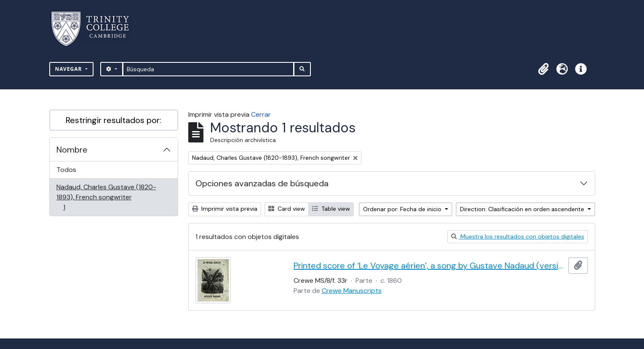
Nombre (72, 150)
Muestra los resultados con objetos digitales (518, 236)
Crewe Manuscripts (352, 291)
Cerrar (261, 114)
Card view (287, 209)
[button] (544, 69)
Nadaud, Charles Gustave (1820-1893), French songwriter (106, 197)
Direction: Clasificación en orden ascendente (523, 209)
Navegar (69, 69)
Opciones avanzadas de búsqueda (262, 183)
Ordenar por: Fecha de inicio (403, 209)
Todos (66, 170)
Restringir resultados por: (114, 120)
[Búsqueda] (208, 69)
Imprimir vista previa (225, 209)
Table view (331, 209)
